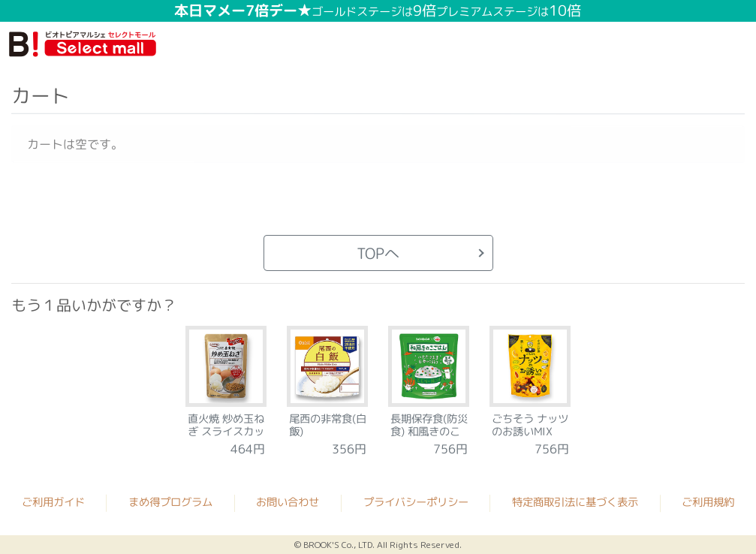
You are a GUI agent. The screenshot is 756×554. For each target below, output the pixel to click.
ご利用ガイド (53, 501)
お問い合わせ (288, 501)
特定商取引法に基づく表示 (575, 502)
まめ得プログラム (170, 501)
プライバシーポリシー (416, 502)
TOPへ (378, 253)
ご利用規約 (708, 502)
